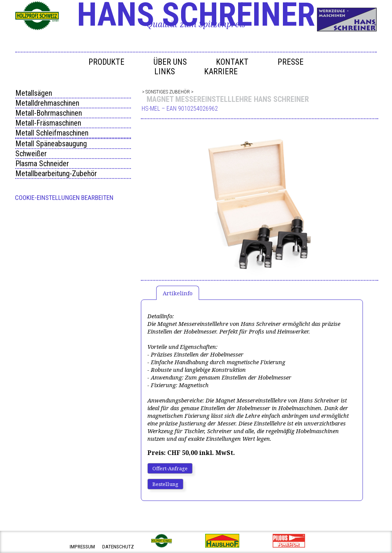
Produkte (106, 62)
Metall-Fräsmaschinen (48, 123)
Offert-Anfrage (170, 468)
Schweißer (31, 154)
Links (165, 71)
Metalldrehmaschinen (47, 103)
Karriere (221, 71)
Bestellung (165, 484)
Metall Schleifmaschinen (52, 133)
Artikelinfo (178, 293)
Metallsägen (34, 93)
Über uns (170, 62)
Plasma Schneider (42, 164)
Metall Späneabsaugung (51, 144)
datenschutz (118, 547)
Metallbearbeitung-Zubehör (56, 173)
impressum (82, 547)
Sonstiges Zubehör (168, 92)
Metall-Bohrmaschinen (49, 113)
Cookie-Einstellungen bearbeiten (64, 198)
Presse (291, 62)
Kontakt (232, 62)
